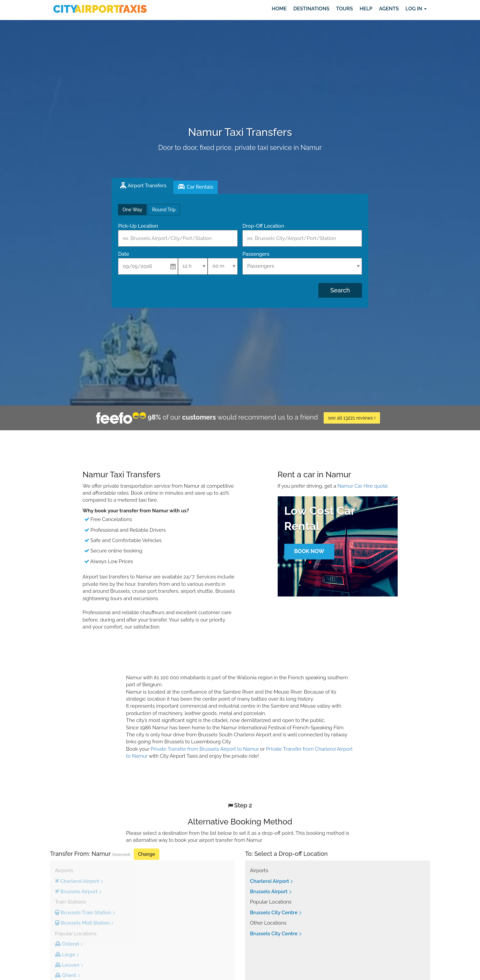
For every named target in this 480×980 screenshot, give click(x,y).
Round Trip (164, 210)
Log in (416, 9)
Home (279, 9)
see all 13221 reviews (352, 418)
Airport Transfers (147, 186)
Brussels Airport (269, 892)
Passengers (256, 254)
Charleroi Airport (269, 881)
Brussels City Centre (274, 913)
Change (146, 854)
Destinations (311, 9)
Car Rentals (200, 187)
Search (340, 290)
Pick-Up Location (138, 226)
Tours (344, 9)
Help (366, 9)
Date (123, 254)
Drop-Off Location (263, 226)
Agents (389, 9)
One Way (132, 210)
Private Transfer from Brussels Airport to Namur (205, 749)
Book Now (309, 551)
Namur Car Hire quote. (363, 486)
